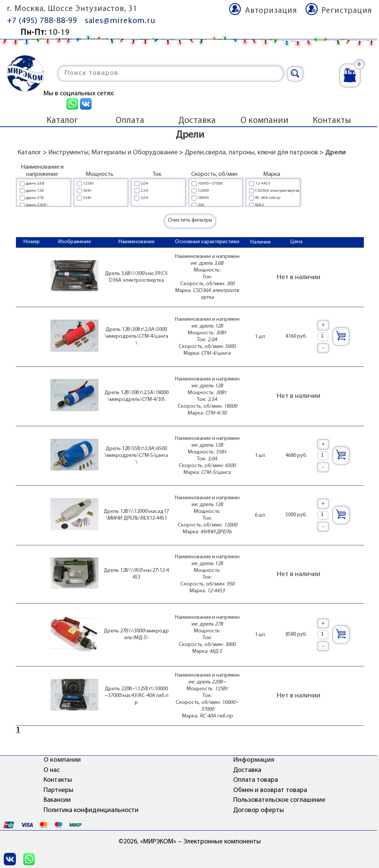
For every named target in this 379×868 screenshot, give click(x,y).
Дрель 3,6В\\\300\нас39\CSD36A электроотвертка (136, 277)
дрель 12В (35, 191)
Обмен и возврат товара (270, 790)
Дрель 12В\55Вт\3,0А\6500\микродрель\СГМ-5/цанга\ (136, 456)
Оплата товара (256, 780)
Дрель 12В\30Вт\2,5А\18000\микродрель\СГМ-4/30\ (136, 396)
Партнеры (58, 790)
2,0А (144, 184)
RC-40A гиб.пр (268, 198)
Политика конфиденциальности (91, 810)
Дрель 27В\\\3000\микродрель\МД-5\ (136, 634)
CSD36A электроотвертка (277, 191)
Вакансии (57, 800)
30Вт (87, 191)
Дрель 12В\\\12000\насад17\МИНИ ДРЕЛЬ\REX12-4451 (136, 515)
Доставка (197, 121)
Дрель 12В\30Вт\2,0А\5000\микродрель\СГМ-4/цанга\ (136, 336)
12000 (203, 191)
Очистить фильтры (190, 220)
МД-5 (260, 205)
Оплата (130, 121)
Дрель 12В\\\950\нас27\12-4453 (136, 574)
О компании (264, 121)
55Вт (87, 198)
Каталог (62, 121)
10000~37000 (210, 184)
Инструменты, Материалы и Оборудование (113, 153)
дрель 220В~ (37, 205)
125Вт (88, 184)
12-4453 (263, 184)
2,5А (144, 191)
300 (201, 205)
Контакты (332, 121)
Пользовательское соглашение (279, 800)
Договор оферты (259, 810)
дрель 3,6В (35, 184)
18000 (203, 198)
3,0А (144, 198)
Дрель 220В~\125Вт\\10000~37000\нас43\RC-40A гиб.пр (136, 696)
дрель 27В (35, 198)
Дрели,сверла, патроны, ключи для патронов (251, 153)
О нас (52, 770)
